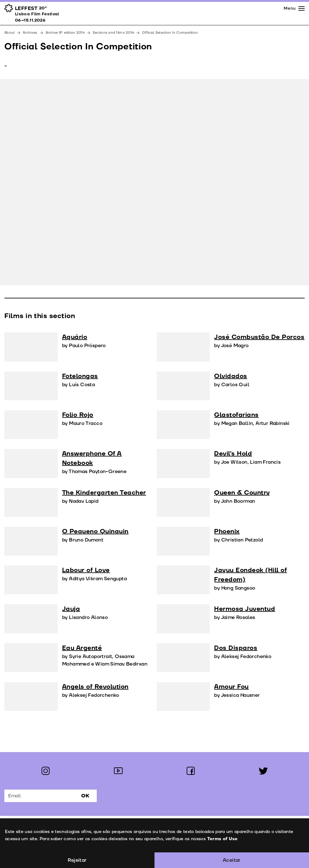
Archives (30, 33)
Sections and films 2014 (113, 33)
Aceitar (232, 860)
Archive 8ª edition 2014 (65, 33)
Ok (85, 796)
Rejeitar (77, 860)
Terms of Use (222, 839)
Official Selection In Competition (170, 33)
